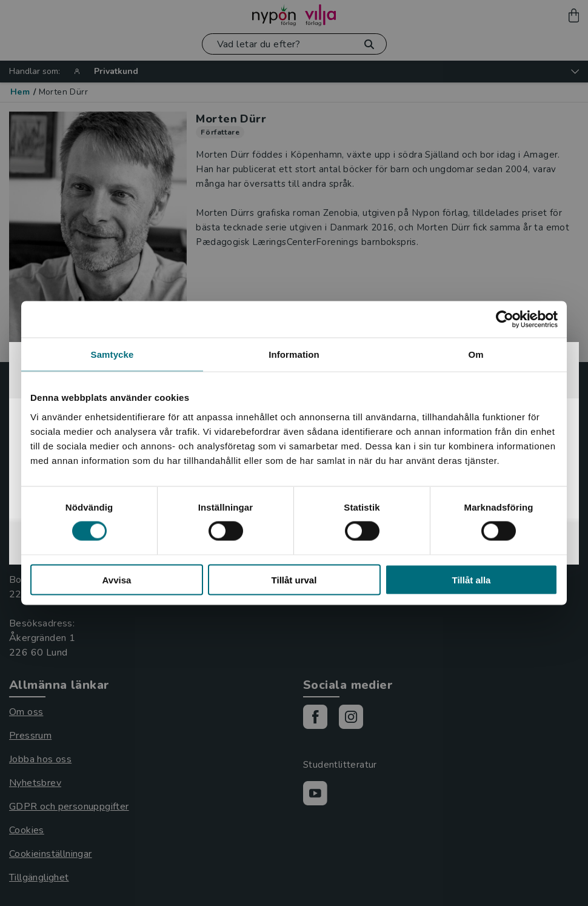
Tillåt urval (294, 579)
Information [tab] (294, 354)
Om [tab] (476, 354)
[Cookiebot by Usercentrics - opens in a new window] (505, 320)
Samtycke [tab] (112, 354)
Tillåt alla (472, 579)
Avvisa (117, 579)
